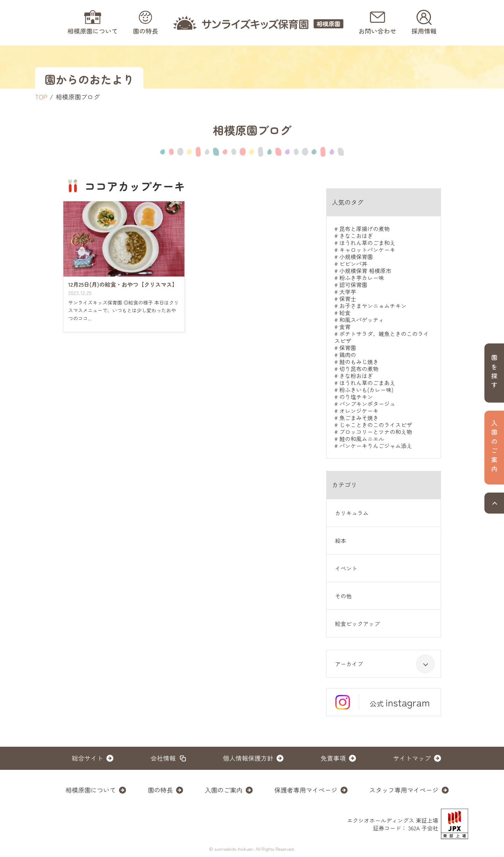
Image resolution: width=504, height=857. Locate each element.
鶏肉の (348, 355)
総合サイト (87, 758)
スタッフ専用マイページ (404, 790)
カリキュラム (352, 513)
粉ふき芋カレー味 (362, 278)
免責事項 (333, 758)
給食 (345, 313)
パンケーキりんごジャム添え (376, 446)
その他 (343, 596)
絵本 (341, 541)
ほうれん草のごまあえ (367, 383)
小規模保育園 (356, 257)
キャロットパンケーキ (367, 250)
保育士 (348, 299)
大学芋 (348, 292)
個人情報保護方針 (248, 758)
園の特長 (160, 790)
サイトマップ (412, 758)
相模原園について (91, 790)
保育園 (348, 348)
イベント (346, 568)
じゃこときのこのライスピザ (376, 425)
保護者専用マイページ (306, 790)
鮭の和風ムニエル (362, 439)
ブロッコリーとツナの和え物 (376, 432)
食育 (345, 327)
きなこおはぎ (356, 236)
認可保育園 (353, 285)
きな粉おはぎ (356, 376)
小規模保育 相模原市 (365, 271)
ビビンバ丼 (353, 264)
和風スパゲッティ (362, 320)
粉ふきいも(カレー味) (366, 390)
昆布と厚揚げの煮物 (364, 229)
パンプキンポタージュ (367, 404)
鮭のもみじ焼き (359, 362)
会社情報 (163, 758)
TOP (41, 97)
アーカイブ (385, 664)
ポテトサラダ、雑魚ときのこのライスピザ (381, 337)
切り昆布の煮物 (359, 369)
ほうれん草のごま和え (367, 243)
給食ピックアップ (357, 623)
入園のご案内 (224, 790)
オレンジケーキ (359, 411)
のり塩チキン (356, 397)
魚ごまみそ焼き (359, 418)
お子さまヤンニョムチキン (373, 306)
